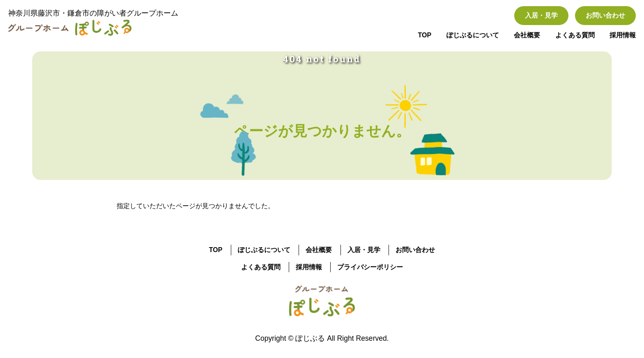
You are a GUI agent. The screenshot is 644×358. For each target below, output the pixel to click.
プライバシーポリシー (370, 267)
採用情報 (623, 35)
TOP (425, 35)
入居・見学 (541, 15)
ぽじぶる (310, 338)
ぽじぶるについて (473, 35)
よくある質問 (575, 35)
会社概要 (527, 35)
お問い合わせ (605, 15)
